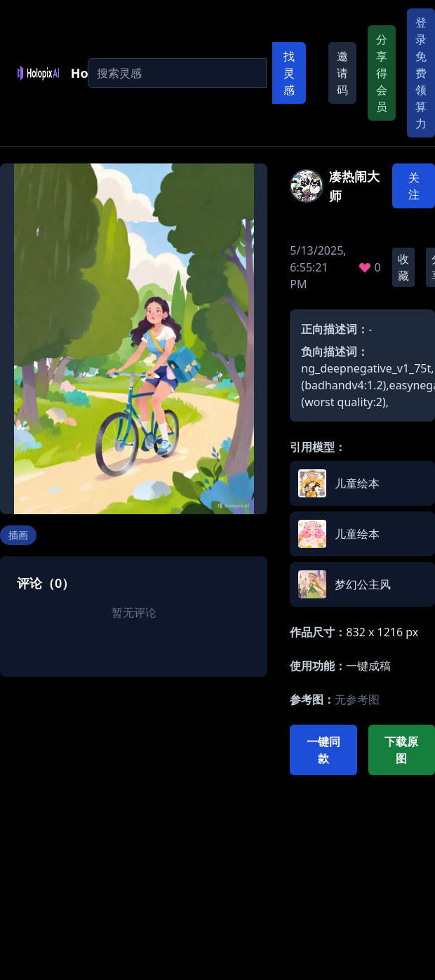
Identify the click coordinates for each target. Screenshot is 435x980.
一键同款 (323, 750)
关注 (414, 186)
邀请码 (342, 73)
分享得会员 (382, 73)
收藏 (403, 267)
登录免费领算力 (421, 73)
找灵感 (289, 73)
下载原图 (401, 750)
